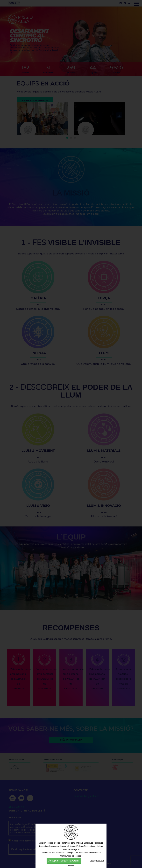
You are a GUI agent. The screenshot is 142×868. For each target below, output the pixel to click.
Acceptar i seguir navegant (64, 861)
